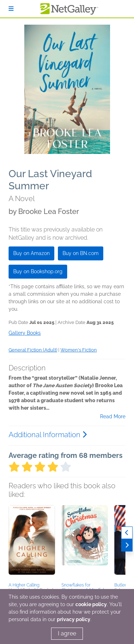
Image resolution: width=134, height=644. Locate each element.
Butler (120, 585)
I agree (67, 633)
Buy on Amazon (31, 253)
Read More (113, 416)
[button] (32, 543)
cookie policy (91, 604)
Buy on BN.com (81, 253)
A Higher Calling (24, 585)
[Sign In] (11, 9)
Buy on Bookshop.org (38, 271)
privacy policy (74, 619)
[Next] (127, 545)
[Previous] (127, 533)
